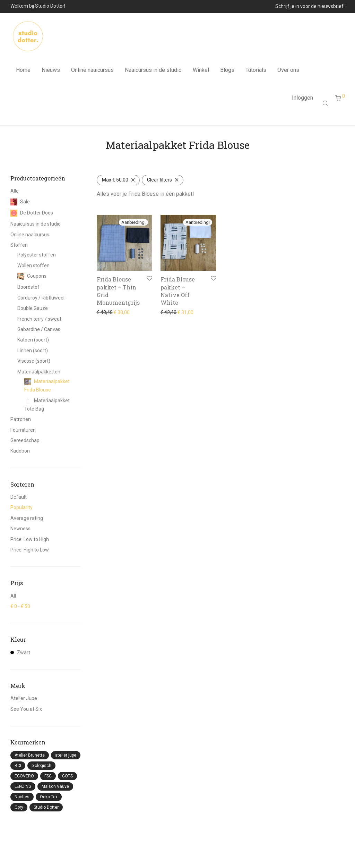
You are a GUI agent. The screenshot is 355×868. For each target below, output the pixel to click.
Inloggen (302, 101)
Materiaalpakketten (39, 372)
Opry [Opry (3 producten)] (19, 807)
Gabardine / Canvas (39, 329)
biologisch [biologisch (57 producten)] (41, 766)
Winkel (201, 72)
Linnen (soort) (33, 351)
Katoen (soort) (33, 340)
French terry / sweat (39, 319)
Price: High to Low (30, 550)
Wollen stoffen (33, 266)
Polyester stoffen (37, 255)
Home (23, 72)
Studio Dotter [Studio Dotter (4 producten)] (46, 807)
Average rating (27, 518)
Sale (20, 202)
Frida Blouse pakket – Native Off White (178, 291)
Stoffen (19, 245)
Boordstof (28, 287)
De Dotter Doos (32, 213)
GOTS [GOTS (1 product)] (67, 776)
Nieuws (51, 72)
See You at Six (26, 709)
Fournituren (23, 430)
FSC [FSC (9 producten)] (48, 776)
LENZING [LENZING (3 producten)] (23, 786)
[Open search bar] (326, 107)
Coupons (32, 276)
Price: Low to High (30, 539)
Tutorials (256, 72)
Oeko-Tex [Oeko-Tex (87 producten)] (49, 797)
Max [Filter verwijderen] (115, 180)
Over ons (288, 72)
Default (19, 497)
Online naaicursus (92, 72)
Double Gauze (33, 308)
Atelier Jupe (24, 698)
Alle (15, 191)
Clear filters (159, 180)
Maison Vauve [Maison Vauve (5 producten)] (55, 786)
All (13, 596)
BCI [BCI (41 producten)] (18, 766)
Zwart (20, 652)
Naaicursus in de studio (153, 72)
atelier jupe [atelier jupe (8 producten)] (66, 755)
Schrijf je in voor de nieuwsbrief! (310, 6)
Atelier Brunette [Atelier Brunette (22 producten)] (30, 755)
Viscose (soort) (34, 361)
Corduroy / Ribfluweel (41, 298)
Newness (20, 529)
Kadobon (20, 451)
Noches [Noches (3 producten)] (22, 797)
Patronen (21, 419)
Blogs (227, 72)
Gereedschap (25, 440)
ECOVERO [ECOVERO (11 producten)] (24, 776)
